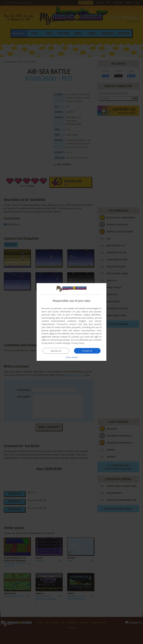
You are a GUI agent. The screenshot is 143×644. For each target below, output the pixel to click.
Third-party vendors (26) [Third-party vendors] (69, 324)
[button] (71, 357)
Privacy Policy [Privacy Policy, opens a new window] (78, 343)
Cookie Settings (63, 343)
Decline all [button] (56, 351)
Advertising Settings (60, 340)
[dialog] (71, 322)
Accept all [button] (87, 351)
